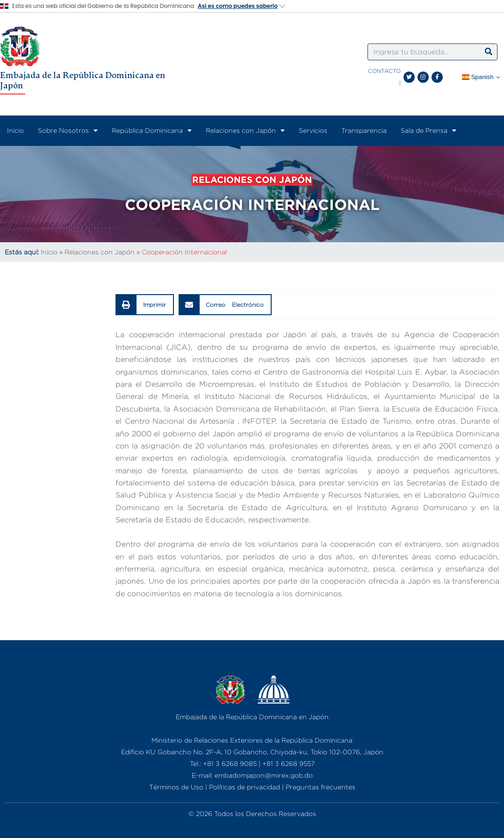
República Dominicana (152, 130)
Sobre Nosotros (68, 130)
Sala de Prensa (428, 130)
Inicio (15, 130)
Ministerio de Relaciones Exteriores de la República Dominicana (252, 740)
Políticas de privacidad (245, 787)
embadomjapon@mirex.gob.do (264, 775)
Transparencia (364, 130)
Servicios (313, 130)
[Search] (489, 52)
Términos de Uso (176, 787)
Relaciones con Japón (245, 130)
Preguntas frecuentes (320, 787)
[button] (145, 313)
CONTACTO (384, 71)
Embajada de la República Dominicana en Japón (83, 80)
